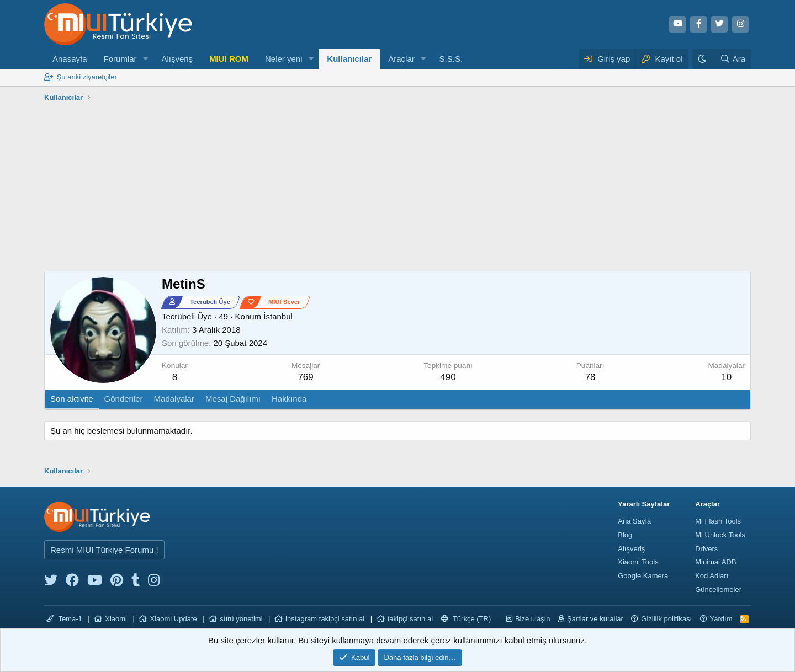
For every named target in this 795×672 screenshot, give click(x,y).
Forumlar (120, 59)
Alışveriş (177, 59)
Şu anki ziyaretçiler (87, 77)
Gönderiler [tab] (124, 399)
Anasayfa (70, 59)
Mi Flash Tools (718, 521)
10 (726, 377)
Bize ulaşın (533, 619)
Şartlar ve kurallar (595, 619)
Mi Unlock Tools (720, 535)
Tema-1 (64, 619)
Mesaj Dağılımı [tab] (233, 399)
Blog (625, 535)
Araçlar (401, 59)
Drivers (706, 549)
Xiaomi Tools (638, 562)
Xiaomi (116, 619)
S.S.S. (451, 59)
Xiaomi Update (173, 619)
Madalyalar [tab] (174, 399)
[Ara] (733, 59)
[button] (145, 59)
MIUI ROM (229, 59)
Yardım (721, 619)
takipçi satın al (410, 619)
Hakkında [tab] (289, 399)
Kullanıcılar (349, 59)
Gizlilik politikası (666, 619)
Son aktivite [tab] (72, 399)
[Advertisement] (397, 188)
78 (590, 377)
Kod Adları (712, 576)
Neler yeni (284, 59)
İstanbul (278, 316)
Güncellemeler (718, 590)
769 (305, 377)
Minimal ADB (715, 562)
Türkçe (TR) (466, 619)
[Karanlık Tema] (703, 59)
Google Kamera (643, 576)
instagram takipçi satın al (325, 619)
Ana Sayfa (634, 521)
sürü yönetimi (241, 619)
